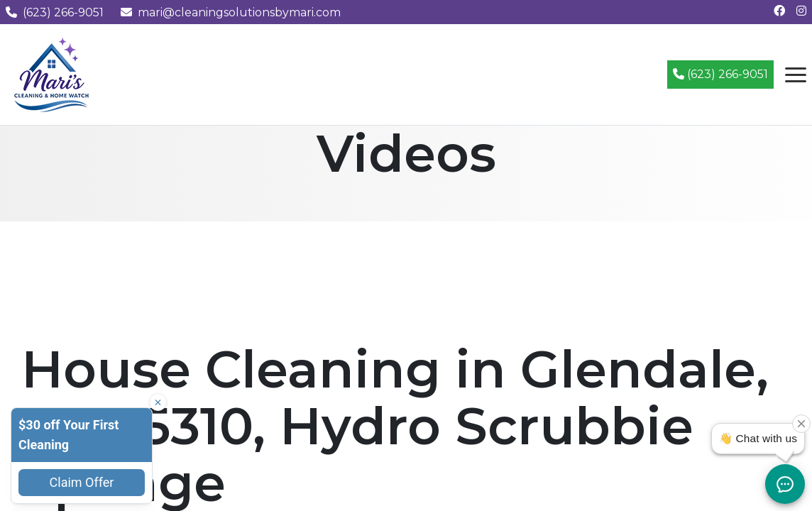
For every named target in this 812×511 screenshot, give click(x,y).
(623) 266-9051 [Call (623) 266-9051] (720, 74)
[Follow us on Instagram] (801, 11)
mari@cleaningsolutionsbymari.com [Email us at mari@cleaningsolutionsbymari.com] (231, 12)
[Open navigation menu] (796, 75)
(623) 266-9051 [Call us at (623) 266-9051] (55, 12)
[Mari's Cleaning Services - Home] (52, 73)
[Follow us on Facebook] (779, 11)
